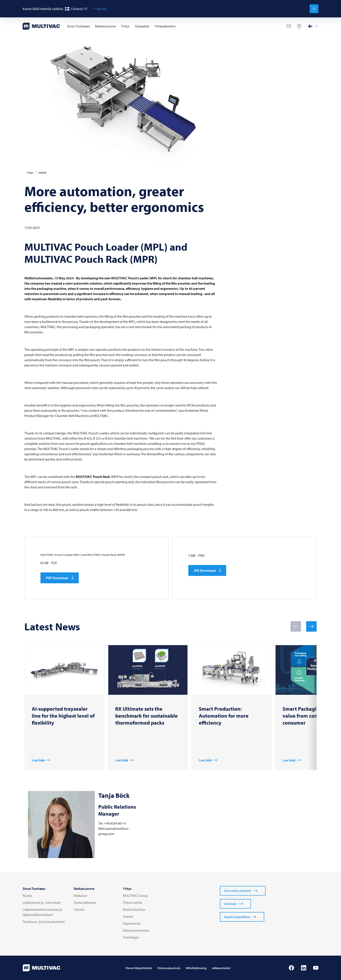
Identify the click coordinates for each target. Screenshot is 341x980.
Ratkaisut (80, 896)
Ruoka (27, 896)
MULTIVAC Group (135, 896)
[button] (296, 626)
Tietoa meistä (133, 902)
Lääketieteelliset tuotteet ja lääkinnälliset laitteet (42, 912)
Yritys (125, 26)
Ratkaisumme (105, 26)
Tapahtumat (132, 923)
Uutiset (128, 916)
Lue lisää (38, 760)
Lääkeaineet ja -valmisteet (42, 902)
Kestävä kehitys (134, 909)
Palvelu (79, 909)
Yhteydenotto (165, 26)
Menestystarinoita (136, 930)
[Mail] (289, 26)
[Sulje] (314, 9)
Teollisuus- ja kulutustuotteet (44, 922)
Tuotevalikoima (85, 902)
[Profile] (299, 26)
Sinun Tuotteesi (78, 26)
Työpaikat (142, 26)
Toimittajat (131, 937)
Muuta (102, 9)
